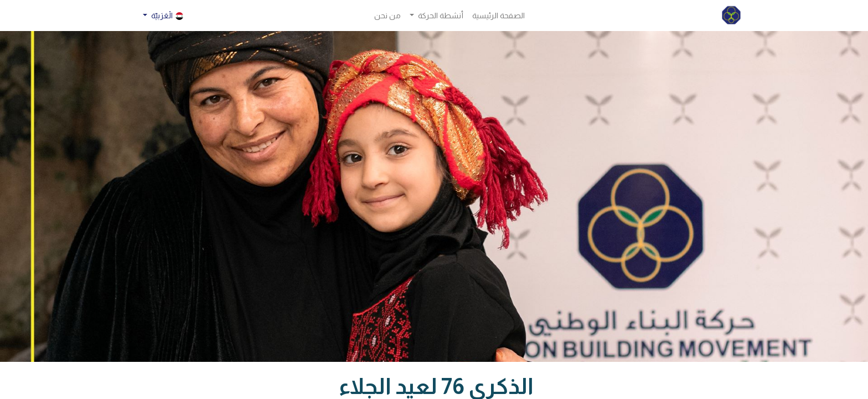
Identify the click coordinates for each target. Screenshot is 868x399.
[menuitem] (498, 16)
